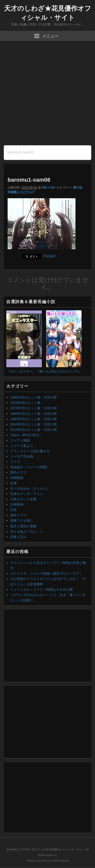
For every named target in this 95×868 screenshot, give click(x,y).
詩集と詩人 (18, 537)
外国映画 (17, 478)
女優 (13, 483)
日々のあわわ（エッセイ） (30, 488)
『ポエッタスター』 (21, 371)
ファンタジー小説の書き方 (30, 451)
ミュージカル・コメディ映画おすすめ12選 (42, 589)
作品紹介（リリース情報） (30, 467)
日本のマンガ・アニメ (27, 494)
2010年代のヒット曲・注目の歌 (34, 430)
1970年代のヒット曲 (25, 403)
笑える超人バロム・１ (27, 531)
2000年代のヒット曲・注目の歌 (34, 424)
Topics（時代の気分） (26, 435)
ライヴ (15, 462)
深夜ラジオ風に (22, 521)
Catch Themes (60, 861)
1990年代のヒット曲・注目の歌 (34, 419)
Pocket (49, 256)
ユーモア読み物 (22, 456)
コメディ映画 (20, 440)
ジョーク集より (22, 446)
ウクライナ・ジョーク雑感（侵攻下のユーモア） (46, 573)
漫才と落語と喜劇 (23, 526)
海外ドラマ (18, 515)
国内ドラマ (18, 472)
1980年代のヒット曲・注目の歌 (34, 414)
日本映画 (17, 504)
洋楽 (13, 510)
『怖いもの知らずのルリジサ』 (59, 371)
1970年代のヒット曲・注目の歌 (34, 408)
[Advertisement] (48, 95)
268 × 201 (49, 188)
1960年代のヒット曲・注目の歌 (34, 397)
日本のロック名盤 (23, 499)
